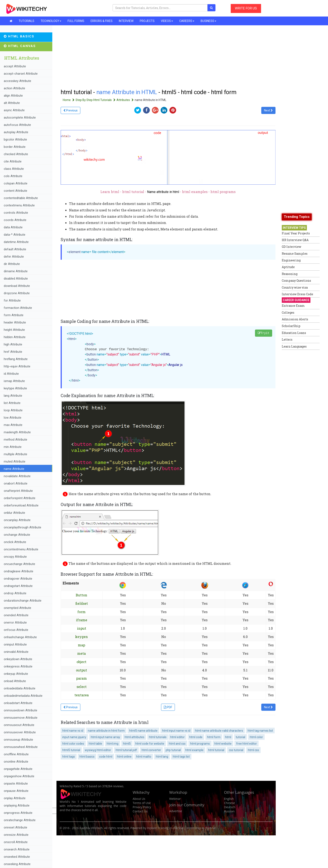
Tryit (264, 333)
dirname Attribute (16, 271)
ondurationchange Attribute (23, 601)
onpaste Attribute (16, 784)
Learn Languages (294, 346)
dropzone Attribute (17, 293)
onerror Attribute (15, 623)
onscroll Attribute (16, 842)
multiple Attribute (15, 454)
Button (81, 595)
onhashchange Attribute (20, 637)
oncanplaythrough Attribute (22, 527)
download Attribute (17, 286)
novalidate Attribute (17, 476)
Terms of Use (142, 803)
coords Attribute (15, 220)
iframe (82, 620)
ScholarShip (291, 326)
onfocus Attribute (16, 630)
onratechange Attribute (20, 820)
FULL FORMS (76, 21)
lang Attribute (13, 396)
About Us (139, 799)
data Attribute (13, 227)
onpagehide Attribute (18, 769)
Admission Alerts (295, 319)
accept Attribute (15, 66)
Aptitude (288, 267)
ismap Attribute (14, 381)
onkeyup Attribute (16, 674)
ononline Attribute (16, 762)
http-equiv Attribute (17, 366)
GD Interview (291, 247)
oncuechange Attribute (19, 564)
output (81, 670)
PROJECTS (147, 21)
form (81, 612)
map (81, 645)
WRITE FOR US (246, 8)
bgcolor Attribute (15, 139)
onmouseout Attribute (19, 725)
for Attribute (12, 300)
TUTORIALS (26, 21)
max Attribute (13, 425)
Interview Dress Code (297, 294)
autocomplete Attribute (20, 118)
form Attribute (14, 315)
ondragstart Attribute (18, 586)
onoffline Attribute (16, 754)
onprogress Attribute (18, 813)
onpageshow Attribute (19, 776)
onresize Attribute (16, 835)
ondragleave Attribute (19, 571)
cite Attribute (13, 161)
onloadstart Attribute (18, 703)
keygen (81, 637)
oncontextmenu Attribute (21, 549)
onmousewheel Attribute (21, 747)
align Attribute (13, 96)
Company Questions (296, 281)
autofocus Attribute (17, 125)
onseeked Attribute (17, 857)
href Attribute (13, 352)
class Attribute (14, 169)
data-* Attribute (15, 235)
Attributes (126, 100)
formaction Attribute (18, 308)
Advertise (176, 811)
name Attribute (14, 469)
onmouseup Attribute (18, 740)
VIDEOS (167, 21)
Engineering (291, 260)
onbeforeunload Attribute (21, 505)
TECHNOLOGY (51, 21)
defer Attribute (14, 257)
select (82, 687)
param (81, 678)
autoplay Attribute (16, 132)
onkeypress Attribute (18, 666)
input (82, 628)
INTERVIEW (126, 21)
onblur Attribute (14, 513)
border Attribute (15, 147)
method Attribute (15, 440)
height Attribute (14, 330)
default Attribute (15, 249)
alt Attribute (12, 103)
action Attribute (14, 88)
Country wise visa (295, 287)
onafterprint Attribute (18, 491)
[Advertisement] (299, 415)
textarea (82, 695)
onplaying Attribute (17, 805)
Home (69, 100)
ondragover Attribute (18, 579)
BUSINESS (208, 21)
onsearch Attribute (17, 849)
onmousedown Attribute (20, 710)
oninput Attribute (15, 644)
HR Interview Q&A (295, 240)
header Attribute (15, 322)
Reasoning (290, 274)
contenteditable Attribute (21, 198)
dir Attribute (12, 264)
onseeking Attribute (17, 864)
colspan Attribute (16, 183)
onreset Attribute (15, 827)
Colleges (288, 313)
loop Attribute (13, 410)
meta (81, 653)
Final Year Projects (296, 233)
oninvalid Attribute (16, 652)
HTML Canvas (20, 46)
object (81, 662)
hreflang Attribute (16, 359)
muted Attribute (15, 461)
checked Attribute (16, 154)
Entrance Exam (293, 306)
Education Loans (294, 333)
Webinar (175, 799)
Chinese (229, 803)
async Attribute (14, 110)
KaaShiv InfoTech (91, 828)
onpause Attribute (16, 791)
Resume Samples (295, 254)
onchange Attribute (17, 535)
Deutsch (230, 807)
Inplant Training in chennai (165, 828)
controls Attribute (16, 213)
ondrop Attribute (15, 593)
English (229, 799)
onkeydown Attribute (18, 659)
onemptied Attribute (17, 608)
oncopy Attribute (15, 557)
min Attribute (13, 447)
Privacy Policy (142, 807)
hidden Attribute (15, 337)
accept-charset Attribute (21, 74)
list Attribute (12, 403)
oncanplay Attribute (17, 520)
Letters (287, 339)
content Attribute (15, 191)
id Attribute (11, 374)
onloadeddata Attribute (20, 688)
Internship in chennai (201, 828)
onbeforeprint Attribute (20, 498)
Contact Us (140, 811)
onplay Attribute (15, 798)
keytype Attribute (15, 388)
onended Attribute (16, 615)
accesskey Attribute (17, 81)
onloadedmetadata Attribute (23, 696)
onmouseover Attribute (20, 732)
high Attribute (13, 344)
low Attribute (13, 418)
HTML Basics (19, 36)
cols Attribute (13, 176)
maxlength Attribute (17, 432)
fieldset (82, 603)
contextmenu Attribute (19, 205)
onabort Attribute (16, 483)
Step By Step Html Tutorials (96, 100)
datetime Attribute (16, 242)
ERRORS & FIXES (102, 21)
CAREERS (187, 21)
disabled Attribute (16, 279)
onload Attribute (15, 681)
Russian (229, 811)
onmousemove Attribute (21, 718)
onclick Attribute (15, 542)
